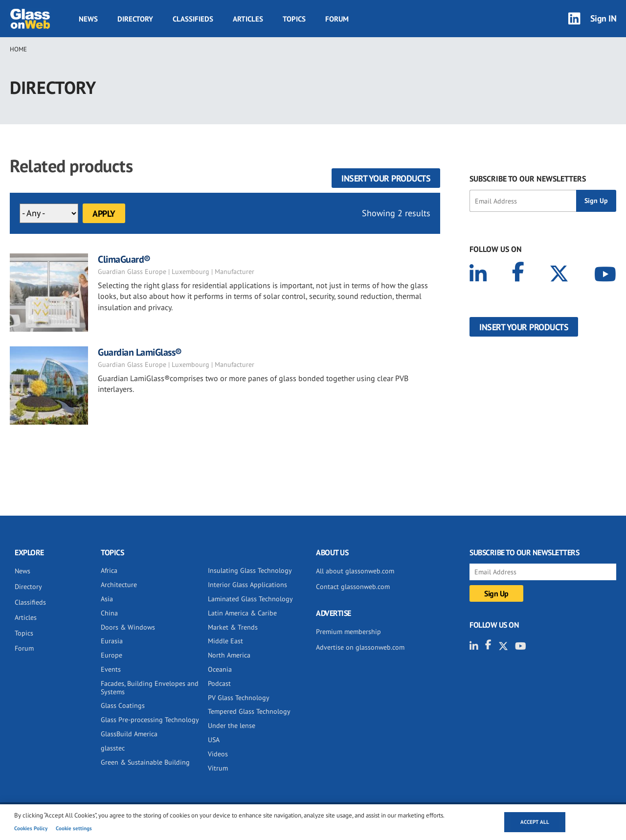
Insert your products (386, 178)
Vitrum (218, 768)
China (109, 613)
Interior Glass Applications (247, 585)
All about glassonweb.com (355, 571)
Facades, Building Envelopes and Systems (150, 688)
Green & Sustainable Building (145, 762)
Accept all (535, 822)
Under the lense (232, 726)
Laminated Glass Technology (250, 599)
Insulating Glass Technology (250, 570)
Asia (107, 599)
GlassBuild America (129, 734)
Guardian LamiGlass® (140, 352)
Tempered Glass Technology (249, 711)
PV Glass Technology (239, 698)
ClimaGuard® (124, 259)
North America (229, 655)
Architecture (119, 585)
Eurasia (112, 641)
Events (111, 669)
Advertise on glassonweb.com (360, 647)
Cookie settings (74, 828)
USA (214, 740)
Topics (294, 19)
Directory (135, 19)
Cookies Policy (31, 828)
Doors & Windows (128, 627)
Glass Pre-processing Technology (150, 720)
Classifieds (193, 19)
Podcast (219, 683)
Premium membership (348, 632)
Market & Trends (233, 627)
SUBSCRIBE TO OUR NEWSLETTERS (528, 179)
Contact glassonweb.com (353, 587)
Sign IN (604, 18)
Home (18, 49)
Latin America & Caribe (242, 613)
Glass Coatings (123, 705)
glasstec (113, 748)
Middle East (225, 641)
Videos (218, 754)
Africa (109, 570)
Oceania (220, 669)
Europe (112, 655)
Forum (337, 19)
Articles (248, 19)
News (88, 19)
